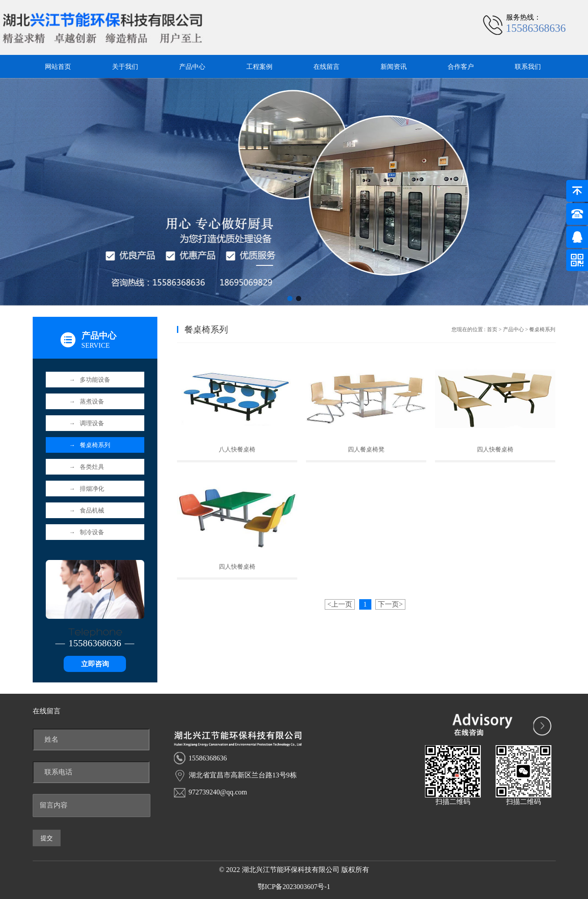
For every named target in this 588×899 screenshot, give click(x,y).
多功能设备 (90, 380)
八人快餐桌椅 (237, 449)
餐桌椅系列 (90, 445)
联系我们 (528, 67)
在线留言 (326, 67)
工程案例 (259, 67)
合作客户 (461, 67)
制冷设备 (87, 532)
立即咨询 (95, 664)
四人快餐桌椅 (495, 449)
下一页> (390, 604)
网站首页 (58, 67)
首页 (492, 329)
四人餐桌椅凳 (366, 449)
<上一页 (340, 604)
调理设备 (87, 423)
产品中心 (192, 67)
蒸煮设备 (87, 402)
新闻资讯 (394, 67)
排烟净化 (87, 489)
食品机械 (87, 511)
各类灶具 (87, 467)
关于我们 (125, 67)
